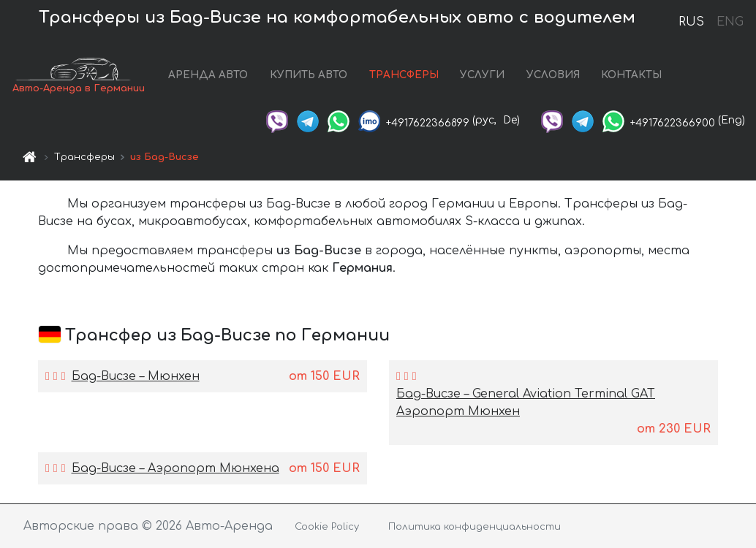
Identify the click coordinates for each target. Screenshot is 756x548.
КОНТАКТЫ (631, 75)
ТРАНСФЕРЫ (404, 75)
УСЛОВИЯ (553, 75)
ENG (730, 22)
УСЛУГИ (482, 75)
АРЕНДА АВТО (208, 75)
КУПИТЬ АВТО (309, 75)
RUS (691, 22)
